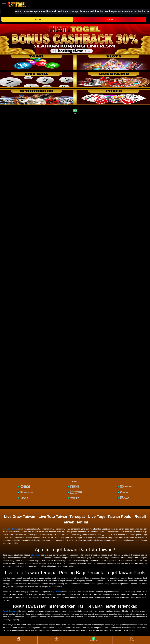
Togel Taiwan (56, 592)
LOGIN (110, 19)
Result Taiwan (9, 611)
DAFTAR (37, 19)
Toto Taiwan (35, 555)
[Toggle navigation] (4, 5)
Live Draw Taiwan (10, 529)
